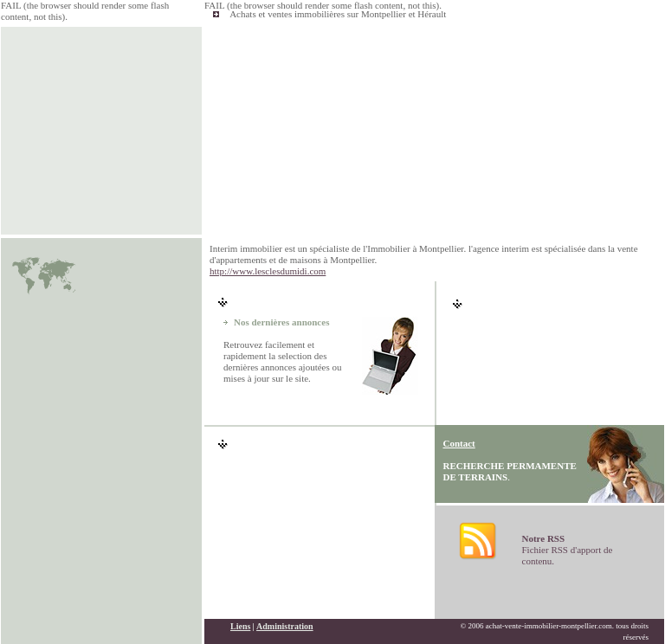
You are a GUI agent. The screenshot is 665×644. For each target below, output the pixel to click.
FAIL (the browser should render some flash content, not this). (323, 5)
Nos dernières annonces (281, 322)
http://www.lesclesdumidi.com (268, 271)
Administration (285, 626)
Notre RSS (544, 538)
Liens (240, 626)
